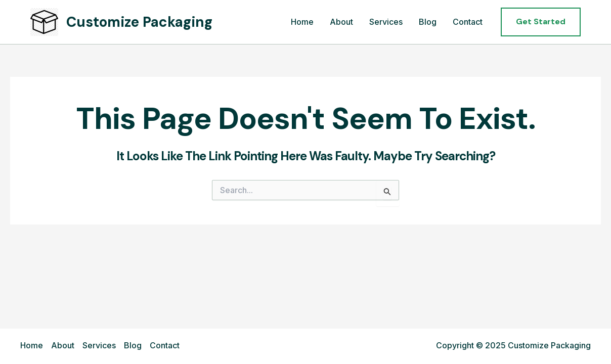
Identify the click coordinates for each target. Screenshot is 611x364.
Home (302, 22)
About (341, 22)
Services (386, 22)
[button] (541, 22)
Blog (428, 22)
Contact (468, 22)
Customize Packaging (139, 22)
